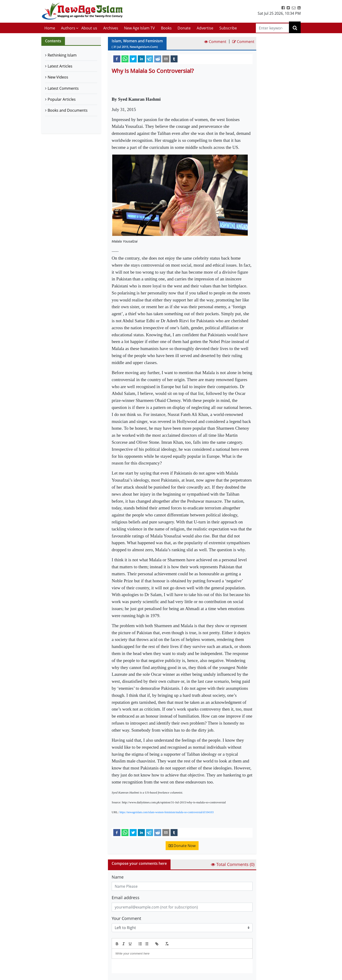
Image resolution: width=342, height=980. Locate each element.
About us (89, 28)
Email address (126, 898)
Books (166, 28)
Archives (111, 28)
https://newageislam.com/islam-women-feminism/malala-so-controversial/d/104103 (167, 812)
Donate (184, 28)
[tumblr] (174, 59)
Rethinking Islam (62, 55)
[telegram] (150, 59)
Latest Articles (60, 66)
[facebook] (117, 59)
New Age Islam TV (139, 28)
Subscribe (228, 28)
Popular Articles (62, 99)
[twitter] (133, 59)
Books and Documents (68, 110)
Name (118, 877)
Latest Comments (63, 88)
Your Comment (126, 918)
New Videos (58, 77)
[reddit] (158, 59)
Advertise (205, 28)
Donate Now (182, 846)
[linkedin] (141, 59)
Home (50, 28)
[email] (166, 59)
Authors (68, 28)
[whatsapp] (125, 59)
